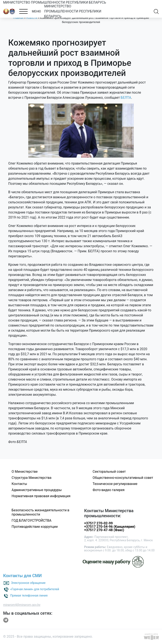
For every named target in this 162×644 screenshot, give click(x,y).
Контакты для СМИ (22, 576)
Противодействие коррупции (35, 527)
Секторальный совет (109, 472)
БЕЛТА (126, 98)
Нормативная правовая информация (41, 496)
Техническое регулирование (115, 484)
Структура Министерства (32, 478)
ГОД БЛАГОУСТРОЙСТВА (32, 520)
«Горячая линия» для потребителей (35, 589)
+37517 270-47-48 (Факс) (104, 530)
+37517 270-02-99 (98, 523)
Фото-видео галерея (109, 490)
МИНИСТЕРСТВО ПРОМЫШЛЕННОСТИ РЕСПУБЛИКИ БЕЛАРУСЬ (55, 2)
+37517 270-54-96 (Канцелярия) (110, 527)
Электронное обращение (28, 583)
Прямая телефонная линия (29, 595)
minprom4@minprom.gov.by (22, 605)
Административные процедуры (37, 490)
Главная (18, 18)
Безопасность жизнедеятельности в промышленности (40, 512)
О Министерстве (25, 472)
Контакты (19, 484)
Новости (32, 18)
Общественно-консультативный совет (123, 478)
